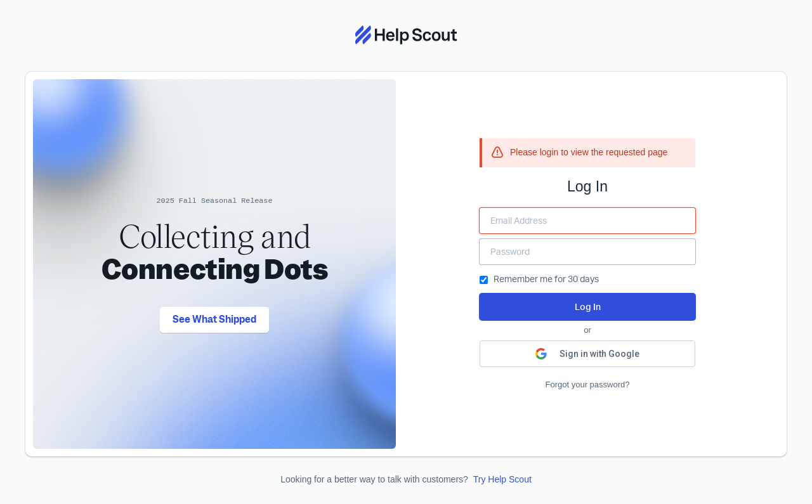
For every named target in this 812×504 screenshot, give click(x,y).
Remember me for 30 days (539, 279)
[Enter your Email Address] (587, 221)
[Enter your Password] (587, 252)
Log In (588, 307)
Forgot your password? (588, 384)
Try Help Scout (502, 479)
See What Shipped (214, 320)
